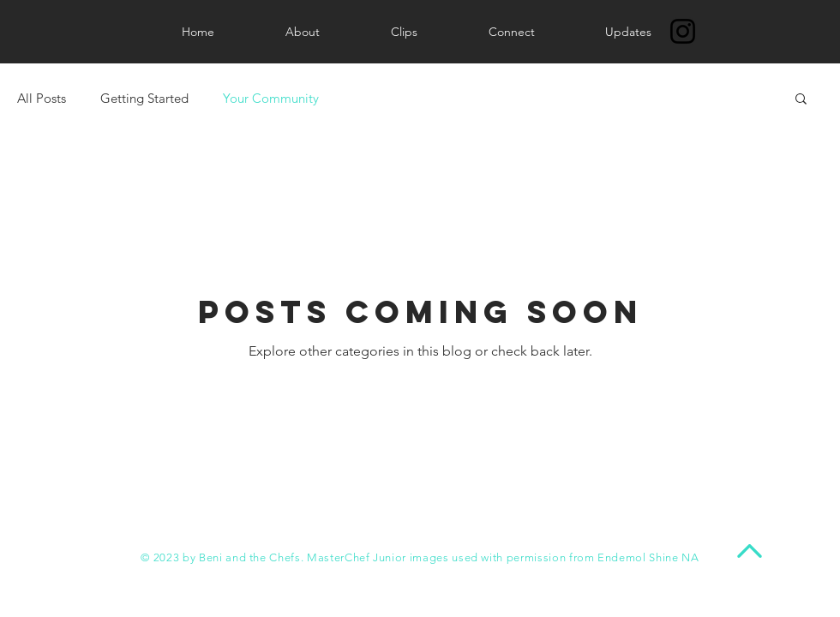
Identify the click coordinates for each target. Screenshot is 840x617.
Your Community (271, 98)
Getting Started (144, 98)
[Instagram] (683, 31)
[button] (801, 100)
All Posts (42, 98)
